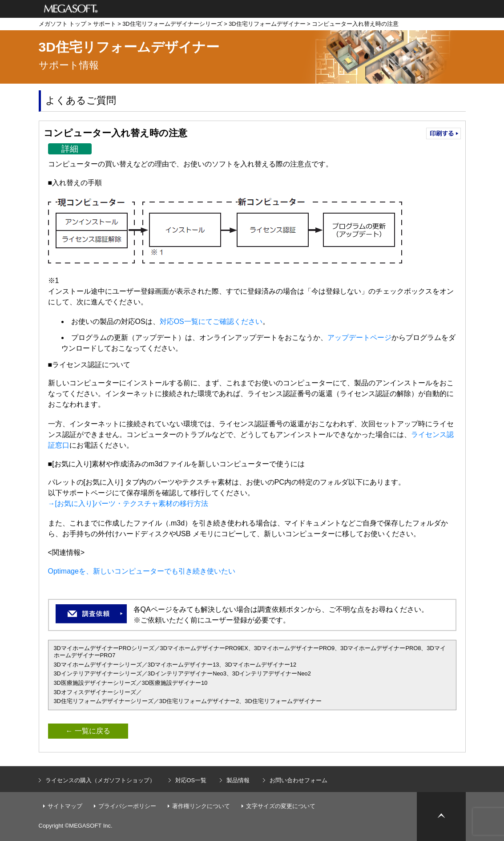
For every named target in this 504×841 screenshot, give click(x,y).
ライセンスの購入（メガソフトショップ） (100, 780)
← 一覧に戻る (88, 731)
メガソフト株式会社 (71, 9)
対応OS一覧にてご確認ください (211, 321)
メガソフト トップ (63, 24)
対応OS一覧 (191, 780)
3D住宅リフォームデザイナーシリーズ (172, 24)
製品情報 (238, 780)
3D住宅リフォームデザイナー (267, 24)
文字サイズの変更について (281, 806)
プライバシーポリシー (127, 806)
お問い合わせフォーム (298, 780)
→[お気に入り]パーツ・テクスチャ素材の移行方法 (128, 503)
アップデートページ (359, 338)
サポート (105, 24)
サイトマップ (65, 806)
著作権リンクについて (201, 806)
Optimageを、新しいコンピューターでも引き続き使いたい (142, 571)
